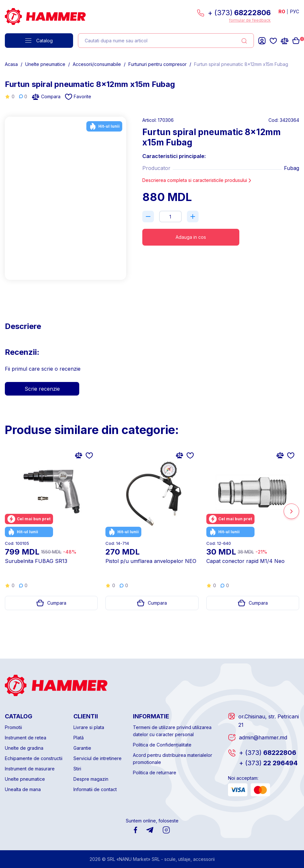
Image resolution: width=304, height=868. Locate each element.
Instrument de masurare (30, 769)
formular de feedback (250, 20)
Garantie (82, 748)
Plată (79, 738)
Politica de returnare (155, 773)
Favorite (78, 97)
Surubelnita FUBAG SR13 (36, 561)
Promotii (13, 727)
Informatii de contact (95, 789)
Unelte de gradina (24, 748)
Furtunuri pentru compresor (157, 64)
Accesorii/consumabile (97, 64)
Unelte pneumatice (45, 64)
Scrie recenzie (42, 389)
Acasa (11, 64)
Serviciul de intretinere (98, 758)
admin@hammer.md (263, 737)
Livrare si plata (89, 727)
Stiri (77, 769)
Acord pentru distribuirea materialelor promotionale (173, 759)
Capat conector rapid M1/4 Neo (245, 561)
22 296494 (268, 763)
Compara (46, 97)
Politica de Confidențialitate (162, 745)
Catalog (39, 41)
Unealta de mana (23, 789)
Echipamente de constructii (34, 758)
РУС (295, 11)
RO (282, 11)
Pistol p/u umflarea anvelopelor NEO (151, 561)
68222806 (268, 753)
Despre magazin (91, 779)
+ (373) (239, 13)
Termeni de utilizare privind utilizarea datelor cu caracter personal (172, 731)
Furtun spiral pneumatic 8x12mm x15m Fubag (241, 64)
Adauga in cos (191, 237)
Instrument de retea (26, 738)
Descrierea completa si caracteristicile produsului (197, 180)
